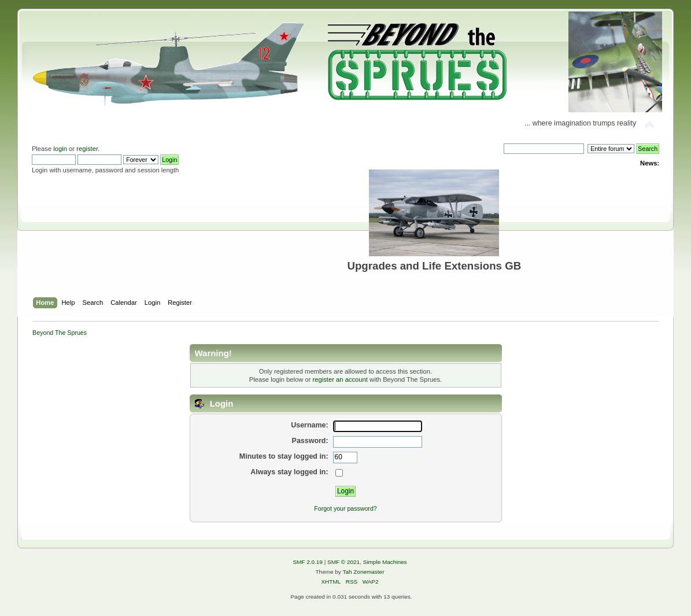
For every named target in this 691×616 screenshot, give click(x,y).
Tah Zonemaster (363, 572)
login (60, 149)
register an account (340, 379)
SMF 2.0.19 (308, 562)
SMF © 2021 (343, 562)
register (87, 149)
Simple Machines (385, 562)
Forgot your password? (345, 508)
